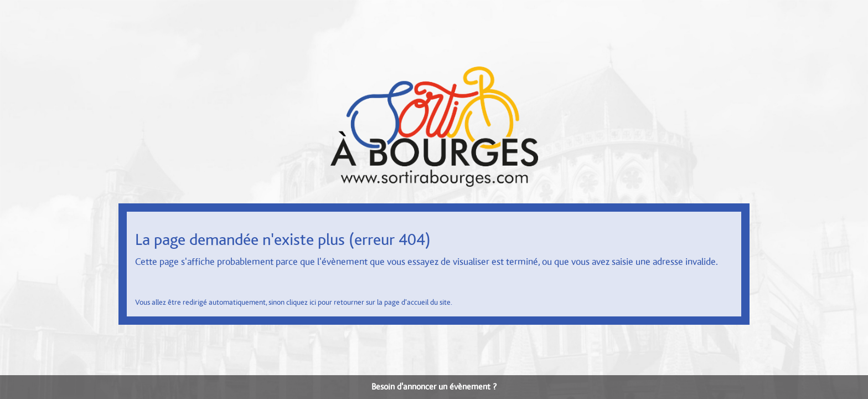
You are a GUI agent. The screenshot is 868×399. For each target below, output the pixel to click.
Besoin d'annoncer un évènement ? (434, 387)
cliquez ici (301, 303)
